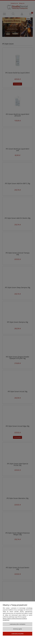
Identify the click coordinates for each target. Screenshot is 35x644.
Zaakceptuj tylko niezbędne (17, 624)
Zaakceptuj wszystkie (17, 634)
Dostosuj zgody (18, 629)
